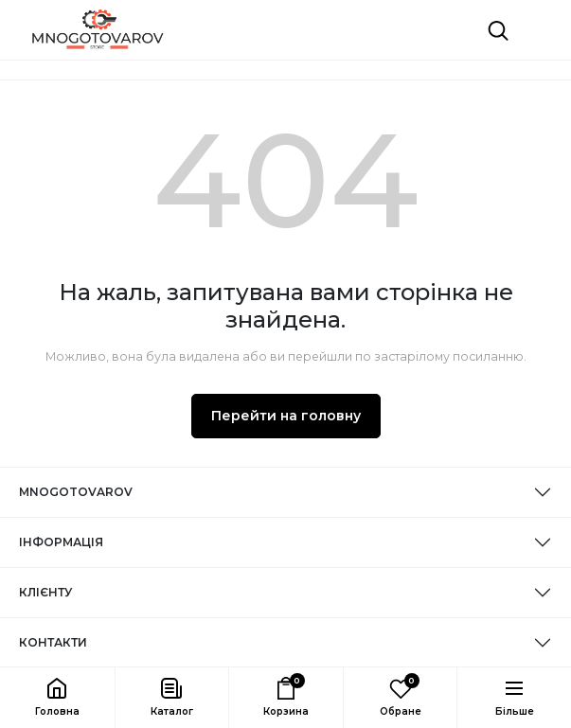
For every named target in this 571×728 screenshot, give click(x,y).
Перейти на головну (286, 416)
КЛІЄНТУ (45, 592)
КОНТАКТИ (53, 642)
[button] (172, 698)
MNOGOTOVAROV (76, 492)
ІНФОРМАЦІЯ (61, 542)
